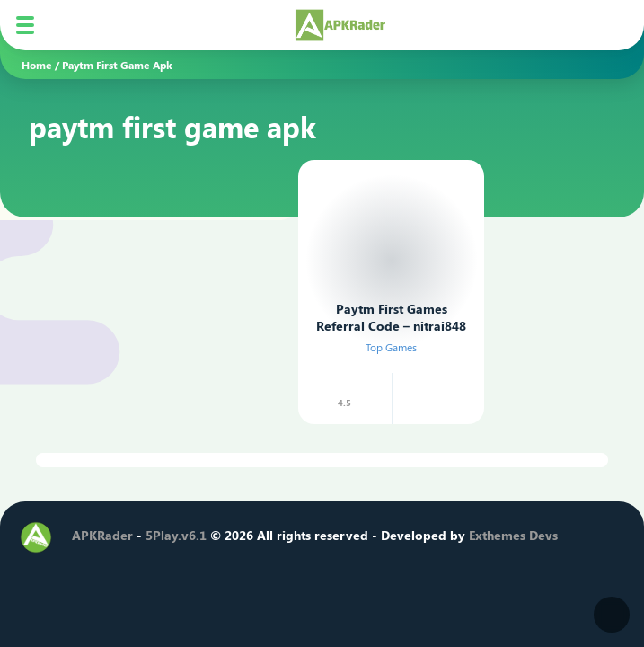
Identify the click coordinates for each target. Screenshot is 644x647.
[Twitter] (116, 567)
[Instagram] (146, 567)
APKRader (102, 535)
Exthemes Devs (513, 535)
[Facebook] (85, 567)
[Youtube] (177, 567)
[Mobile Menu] (25, 25)
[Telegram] (207, 567)
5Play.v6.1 (176, 535)
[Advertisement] (156, 265)
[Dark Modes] (612, 615)
